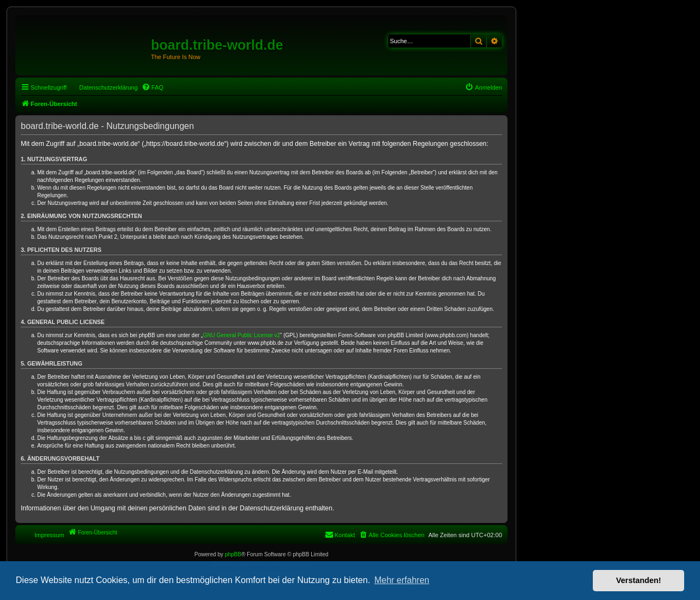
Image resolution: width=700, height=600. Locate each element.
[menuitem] (153, 87)
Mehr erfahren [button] (402, 580)
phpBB (233, 554)
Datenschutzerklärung (109, 87)
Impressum (49, 535)
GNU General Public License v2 (241, 335)
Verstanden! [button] (639, 580)
